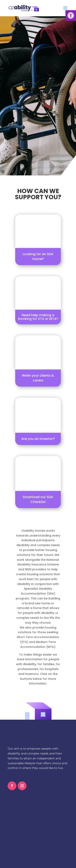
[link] (71, 15)
